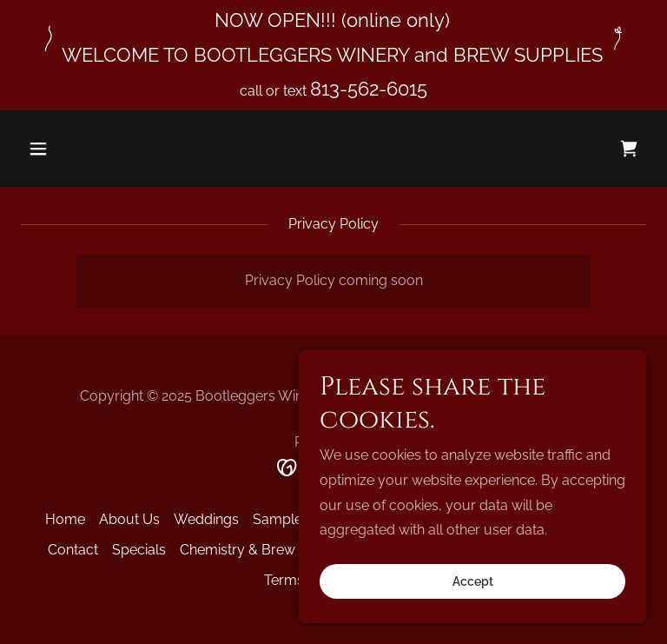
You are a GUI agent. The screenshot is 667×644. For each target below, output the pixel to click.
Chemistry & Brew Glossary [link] (267, 550)
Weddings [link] (206, 519)
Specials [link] (139, 550)
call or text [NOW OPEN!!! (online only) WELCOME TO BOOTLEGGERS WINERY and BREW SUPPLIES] (275, 91)
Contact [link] (73, 550)
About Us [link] (129, 519)
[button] (92, 149)
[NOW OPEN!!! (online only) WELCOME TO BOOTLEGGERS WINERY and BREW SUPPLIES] (333, 38)
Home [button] (65, 519)
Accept (473, 581)
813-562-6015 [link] (369, 89)
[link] (629, 149)
